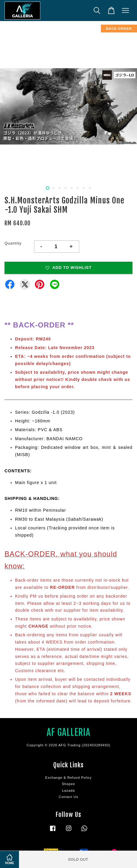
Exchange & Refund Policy (68, 778)
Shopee (68, 784)
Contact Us (68, 797)
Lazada (68, 790)
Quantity (13, 243)
